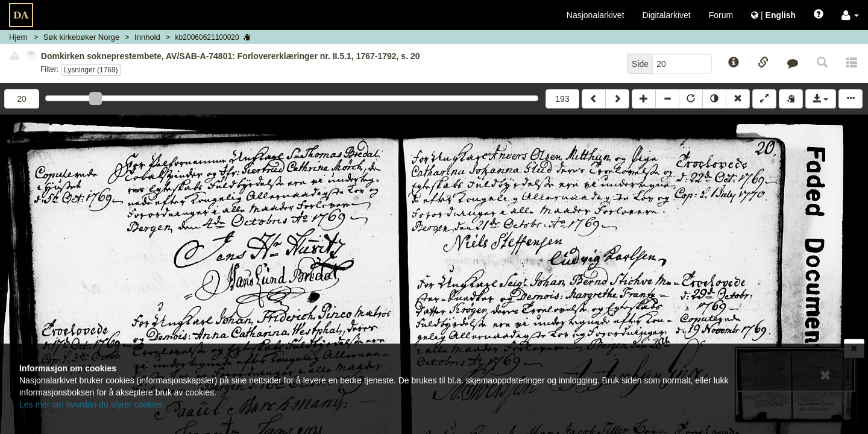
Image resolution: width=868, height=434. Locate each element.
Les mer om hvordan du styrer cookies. (92, 404)
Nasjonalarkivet (596, 15)
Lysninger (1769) (91, 70)
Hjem (18, 37)
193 (562, 99)
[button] (850, 15)
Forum (721, 15)
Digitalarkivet (667, 15)
